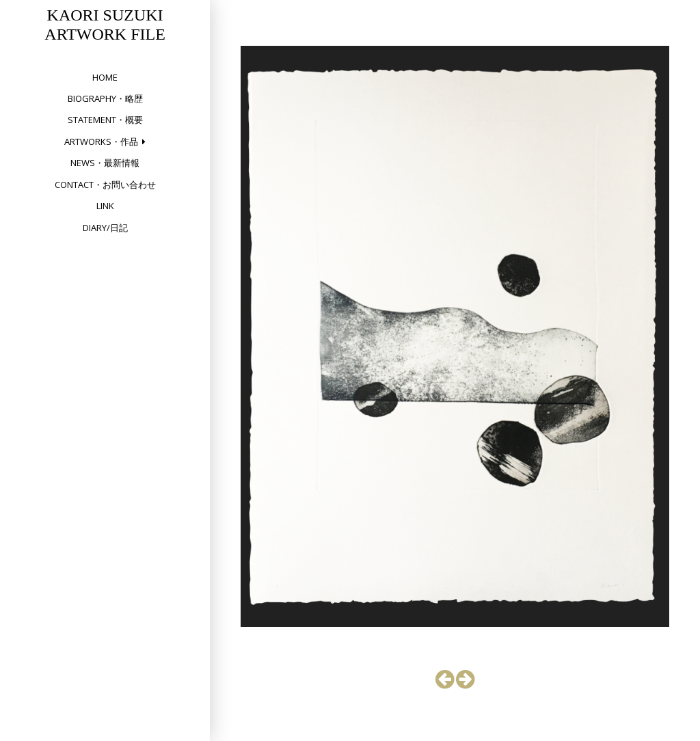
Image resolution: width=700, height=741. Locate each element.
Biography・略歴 (105, 98)
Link (105, 206)
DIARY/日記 (105, 228)
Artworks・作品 (101, 142)
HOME (105, 77)
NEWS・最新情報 (105, 163)
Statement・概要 (105, 120)
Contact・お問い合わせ (105, 185)
